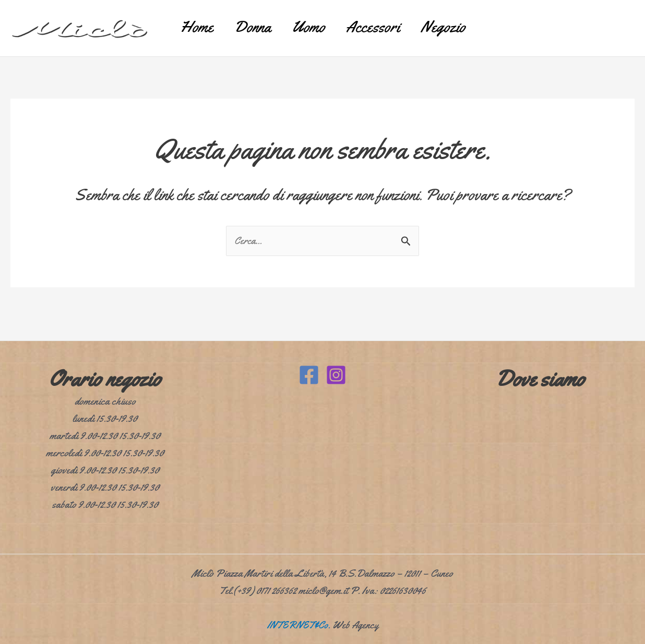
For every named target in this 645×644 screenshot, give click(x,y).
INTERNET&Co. (298, 625)
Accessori (383, 23)
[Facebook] (309, 375)
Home (176, 23)
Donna (242, 23)
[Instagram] (336, 375)
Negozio (464, 23)
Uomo (308, 23)
